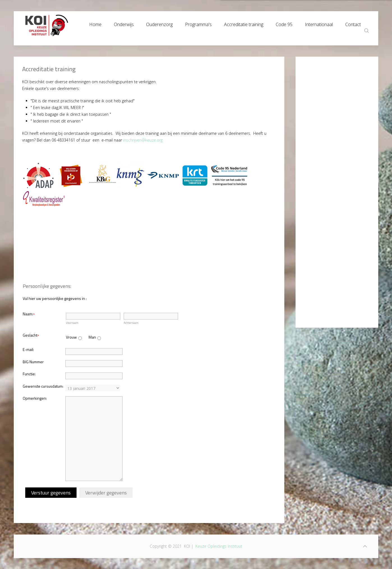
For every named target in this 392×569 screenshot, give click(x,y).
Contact (353, 23)
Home (95, 23)
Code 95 (284, 23)
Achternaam (131, 323)
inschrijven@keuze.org (143, 140)
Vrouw (71, 337)
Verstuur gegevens (51, 493)
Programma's (198, 23)
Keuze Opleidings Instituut (219, 546)
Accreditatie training (244, 23)
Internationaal (319, 23)
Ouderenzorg (159, 23)
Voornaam (72, 323)
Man (92, 337)
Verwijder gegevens (106, 493)
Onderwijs (124, 23)
